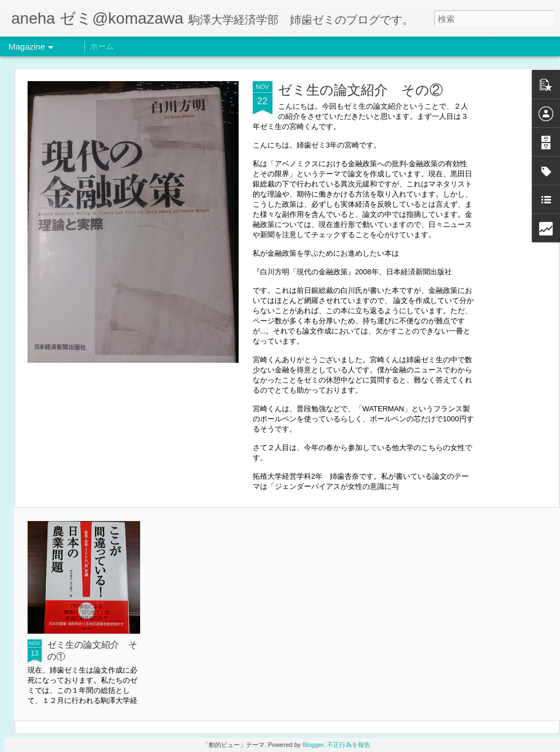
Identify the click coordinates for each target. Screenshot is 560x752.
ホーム (102, 46)
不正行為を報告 (349, 745)
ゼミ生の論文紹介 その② (360, 90)
